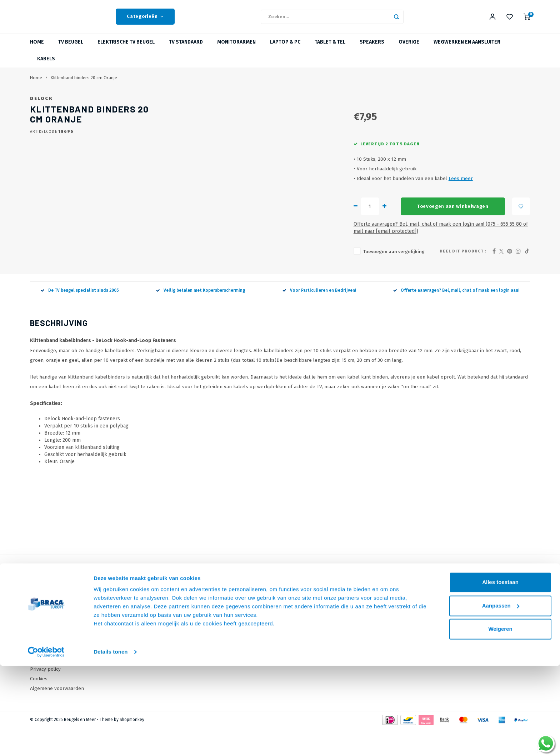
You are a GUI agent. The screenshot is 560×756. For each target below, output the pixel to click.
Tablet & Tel (330, 48)
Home (37, 48)
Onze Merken (186, 629)
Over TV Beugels (189, 648)
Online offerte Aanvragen (199, 619)
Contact (38, 619)
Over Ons (41, 629)
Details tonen (111, 742)
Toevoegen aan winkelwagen (327, 241)
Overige (409, 48)
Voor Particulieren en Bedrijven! (319, 318)
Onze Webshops (49, 638)
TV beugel (71, 48)
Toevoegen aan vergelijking (267, 279)
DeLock (238, 104)
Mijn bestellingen (308, 629)
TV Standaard (186, 48)
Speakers (372, 48)
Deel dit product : (463, 279)
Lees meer (334, 213)
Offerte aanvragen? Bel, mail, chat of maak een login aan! (456, 318)
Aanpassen (501, 695)
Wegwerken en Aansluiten (467, 48)
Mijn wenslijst (304, 648)
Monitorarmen (236, 48)
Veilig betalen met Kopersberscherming (201, 318)
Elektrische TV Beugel (126, 48)
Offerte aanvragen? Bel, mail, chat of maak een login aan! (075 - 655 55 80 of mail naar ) (347, 259)
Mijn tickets (301, 638)
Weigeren (500, 719)
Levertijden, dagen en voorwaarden (70, 648)
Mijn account (302, 619)
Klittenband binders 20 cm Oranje (84, 83)
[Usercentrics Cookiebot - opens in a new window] (46, 742)
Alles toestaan (500, 672)
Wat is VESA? (185, 638)
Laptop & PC (285, 48)
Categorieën (145, 20)
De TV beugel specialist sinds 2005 (80, 318)
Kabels (46, 65)
